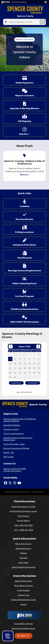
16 (10, 368)
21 (34, 368)
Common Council (11, 429)
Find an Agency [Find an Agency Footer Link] (23, 521)
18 (20, 368)
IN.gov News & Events (24, 586)
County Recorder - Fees (14, 444)
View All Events (33, 383)
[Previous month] (11, 346)
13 (30, 364)
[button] (46, 2)
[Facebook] (6, 483)
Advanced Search (24, 548)
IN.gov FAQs (23, 563)
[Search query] (24, 22)
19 (25, 368)
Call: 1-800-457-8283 (24, 525)
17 (15, 368)
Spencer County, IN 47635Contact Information (15, 470)
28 (34, 373)
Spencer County (25, 16)
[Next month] (38, 346)
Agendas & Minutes (12, 425)
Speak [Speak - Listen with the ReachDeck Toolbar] (23, 636)
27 (30, 373)
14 (34, 364)
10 (15, 364)
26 (25, 373)
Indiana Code (24, 595)
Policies (24, 553)
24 (15, 373)
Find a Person (23, 516)
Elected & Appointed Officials (16, 448)
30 (10, 377)
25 (20, 373)
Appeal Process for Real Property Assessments (18, 439)
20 (30, 368)
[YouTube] (19, 483)
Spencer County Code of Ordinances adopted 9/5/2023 (20, 420)
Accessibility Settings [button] (23, 624)
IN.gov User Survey (23, 544)
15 (39, 364)
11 (20, 364)
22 (39, 368)
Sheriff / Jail (8, 452)
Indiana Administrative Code (24, 600)
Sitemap (23, 558)
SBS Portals (8, 457)
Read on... (24, 174)
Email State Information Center (23, 511)
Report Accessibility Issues (24, 628)
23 (10, 373)
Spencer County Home (25, 39)
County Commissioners (14, 434)
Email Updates (24, 590)
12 (25, 364)
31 (15, 377)
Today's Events (16, 383)
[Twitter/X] (10, 483)
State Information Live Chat (23, 507)
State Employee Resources (24, 567)
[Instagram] (15, 483)
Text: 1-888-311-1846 (23, 530)
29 (39, 373)
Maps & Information (24, 581)
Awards (24, 604)
